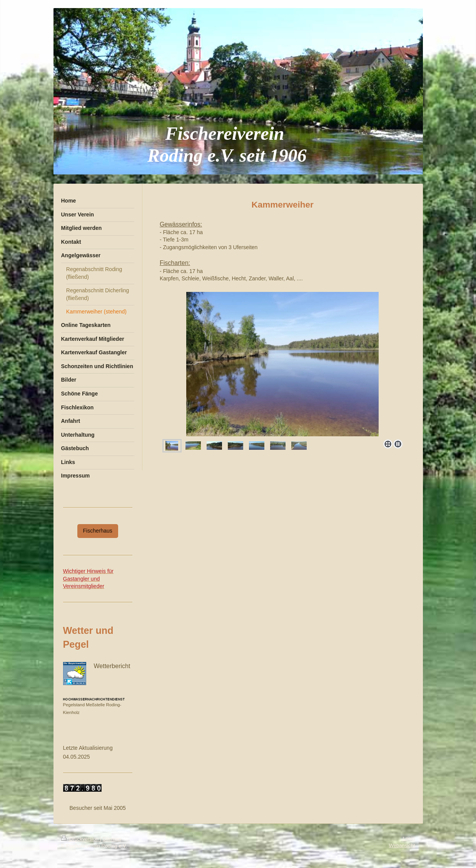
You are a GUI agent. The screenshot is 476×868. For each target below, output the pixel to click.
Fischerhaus (98, 531)
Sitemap (112, 839)
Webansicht (402, 845)
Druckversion (81, 839)
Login (409, 839)
